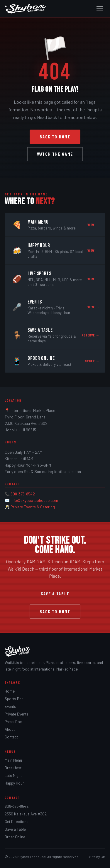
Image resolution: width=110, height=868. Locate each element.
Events (10, 706)
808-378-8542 (23, 494)
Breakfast (13, 768)
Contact (11, 737)
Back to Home (55, 137)
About (10, 729)
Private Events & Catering (33, 507)
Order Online (15, 837)
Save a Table (55, 594)
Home (10, 691)
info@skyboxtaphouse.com (34, 500)
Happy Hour (14, 783)
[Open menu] (100, 9)
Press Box (13, 722)
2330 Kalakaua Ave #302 (26, 814)
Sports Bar (14, 699)
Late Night (13, 775)
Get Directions (17, 822)
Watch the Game (55, 154)
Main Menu (13, 760)
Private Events (17, 714)
